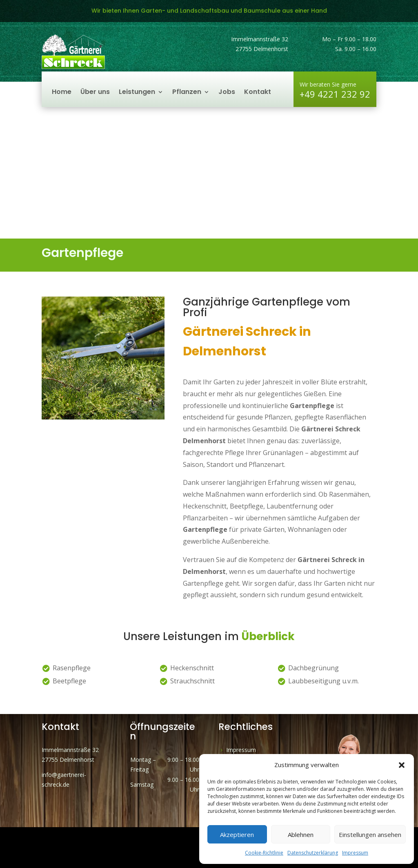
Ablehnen (301, 835)
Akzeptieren (237, 835)
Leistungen (137, 93)
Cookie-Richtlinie (264, 853)
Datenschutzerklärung (313, 853)
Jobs (227, 93)
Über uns (95, 93)
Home (62, 93)
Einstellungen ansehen (370, 835)
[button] (402, 765)
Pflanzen (187, 93)
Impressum (355, 853)
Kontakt (258, 93)
